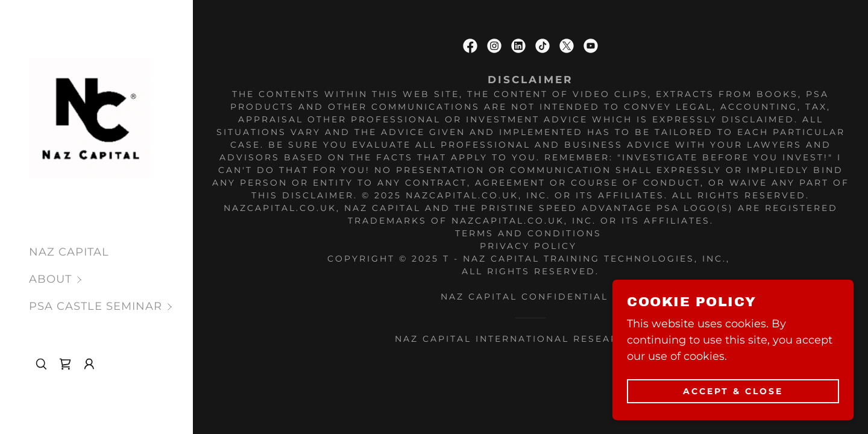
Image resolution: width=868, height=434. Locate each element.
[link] (90, 118)
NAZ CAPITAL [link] (69, 252)
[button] (111, 279)
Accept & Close (733, 391)
